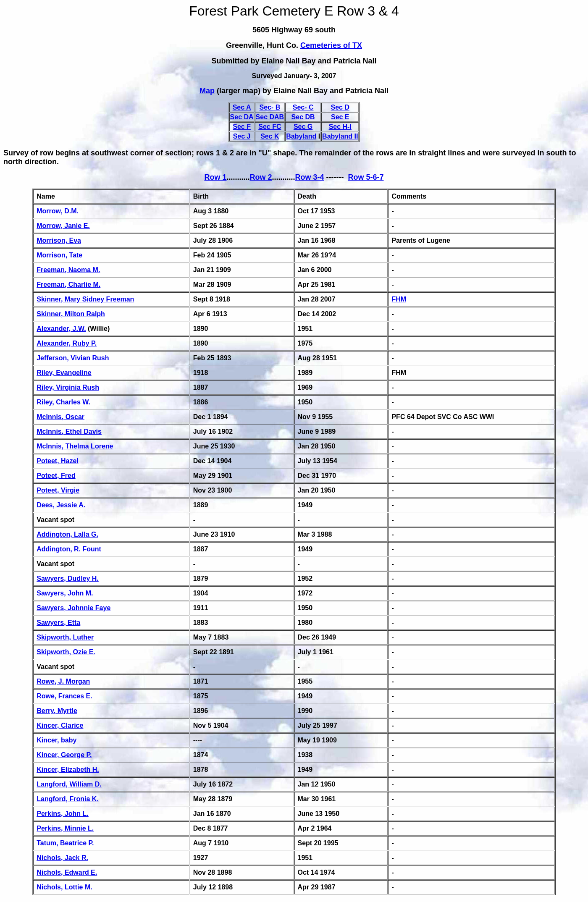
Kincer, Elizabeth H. (68, 770)
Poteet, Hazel (58, 461)
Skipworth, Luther (65, 637)
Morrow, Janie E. (63, 226)
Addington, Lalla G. (67, 534)
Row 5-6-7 (366, 177)
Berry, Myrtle (57, 711)
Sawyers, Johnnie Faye (73, 608)
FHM (399, 299)
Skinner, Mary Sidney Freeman (85, 299)
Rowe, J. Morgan (63, 681)
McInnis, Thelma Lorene (75, 446)
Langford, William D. (69, 784)
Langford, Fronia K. (68, 799)
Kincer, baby (56, 740)
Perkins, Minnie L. (65, 828)
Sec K (270, 136)
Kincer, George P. (64, 755)
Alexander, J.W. (61, 329)
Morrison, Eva (59, 240)
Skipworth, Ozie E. (66, 652)
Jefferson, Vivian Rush (73, 358)
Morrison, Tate (59, 255)
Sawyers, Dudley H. (68, 578)
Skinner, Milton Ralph (71, 314)
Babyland (301, 136)
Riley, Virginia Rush (68, 387)
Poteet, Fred (56, 476)
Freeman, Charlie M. (68, 284)
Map (207, 91)
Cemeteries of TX (331, 45)
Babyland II (340, 136)
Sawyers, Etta (58, 623)
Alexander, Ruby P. (67, 343)
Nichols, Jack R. (62, 858)
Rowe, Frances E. (64, 696)
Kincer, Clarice (60, 725)
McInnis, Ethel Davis (69, 431)
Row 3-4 (310, 177)
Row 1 (215, 177)
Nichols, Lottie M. (64, 887)
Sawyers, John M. (65, 593)
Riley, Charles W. (63, 402)
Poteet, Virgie (58, 490)
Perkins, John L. (63, 814)
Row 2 (261, 177)
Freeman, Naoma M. (68, 270)
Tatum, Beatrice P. (65, 843)
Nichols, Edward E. (67, 872)
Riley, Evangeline (64, 373)
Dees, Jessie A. (61, 505)
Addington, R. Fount (69, 549)
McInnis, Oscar (60, 417)
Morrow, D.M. (58, 211)
